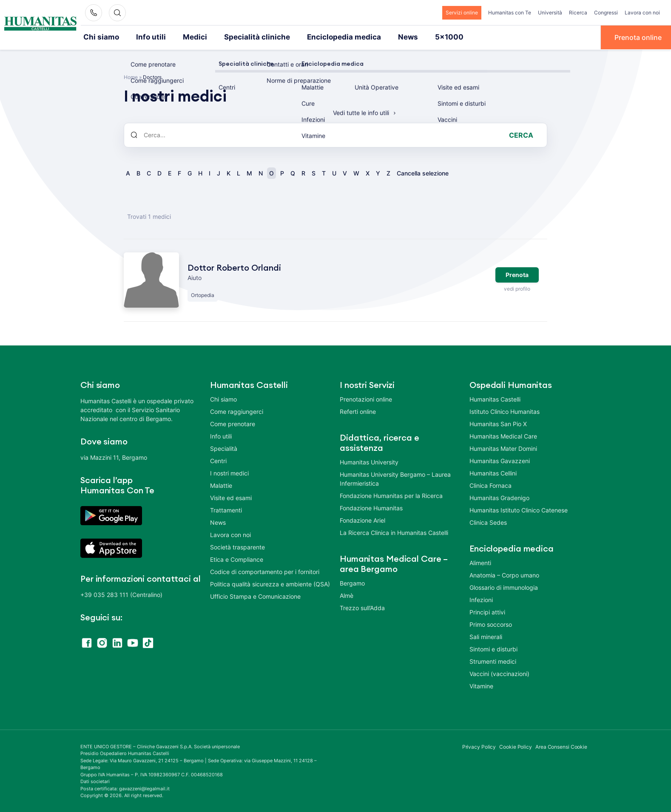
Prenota (517, 274)
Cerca (521, 134)
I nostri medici (229, 472)
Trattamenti (226, 509)
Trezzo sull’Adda (362, 607)
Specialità (224, 448)
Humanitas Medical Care (503, 435)
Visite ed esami (231, 497)
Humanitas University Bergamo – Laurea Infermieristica (395, 478)
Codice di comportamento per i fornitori (265, 571)
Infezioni (481, 599)
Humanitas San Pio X (498, 423)
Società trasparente (237, 546)
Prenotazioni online (366, 398)
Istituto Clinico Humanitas (505, 411)
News (382, 37)
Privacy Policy (479, 746)
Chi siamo (100, 37)
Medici (187, 37)
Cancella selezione (423, 172)
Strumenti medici (493, 661)
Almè (347, 595)
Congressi (606, 13)
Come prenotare (233, 423)
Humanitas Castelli (495, 398)
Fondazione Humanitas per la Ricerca (391, 495)
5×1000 (421, 37)
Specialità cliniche (243, 37)
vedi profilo (517, 288)
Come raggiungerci (237, 411)
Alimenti (480, 562)
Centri (218, 460)
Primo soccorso (491, 624)
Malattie (221, 485)
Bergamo (352, 582)
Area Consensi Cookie (561, 746)
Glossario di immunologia (504, 587)
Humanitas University (369, 461)
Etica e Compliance (237, 559)
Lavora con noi (642, 13)
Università (550, 13)
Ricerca (578, 13)
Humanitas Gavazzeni (500, 460)
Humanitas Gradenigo (499, 497)
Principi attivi (487, 611)
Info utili (146, 37)
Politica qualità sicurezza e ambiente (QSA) (270, 583)
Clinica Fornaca (490, 485)
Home (131, 76)
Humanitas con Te (510, 13)
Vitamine (481, 685)
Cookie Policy (516, 746)
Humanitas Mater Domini (503, 448)
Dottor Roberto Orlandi (234, 267)
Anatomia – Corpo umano (504, 574)
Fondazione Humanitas (371, 507)
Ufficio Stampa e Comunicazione (255, 596)
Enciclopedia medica (323, 37)
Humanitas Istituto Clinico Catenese (519, 509)
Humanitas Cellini (493, 472)
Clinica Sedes (488, 522)
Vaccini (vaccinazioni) (499, 673)
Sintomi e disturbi (493, 648)
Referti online (358, 411)
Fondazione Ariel (363, 519)
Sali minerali (486, 636)
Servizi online (462, 13)
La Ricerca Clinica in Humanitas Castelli (394, 532)
